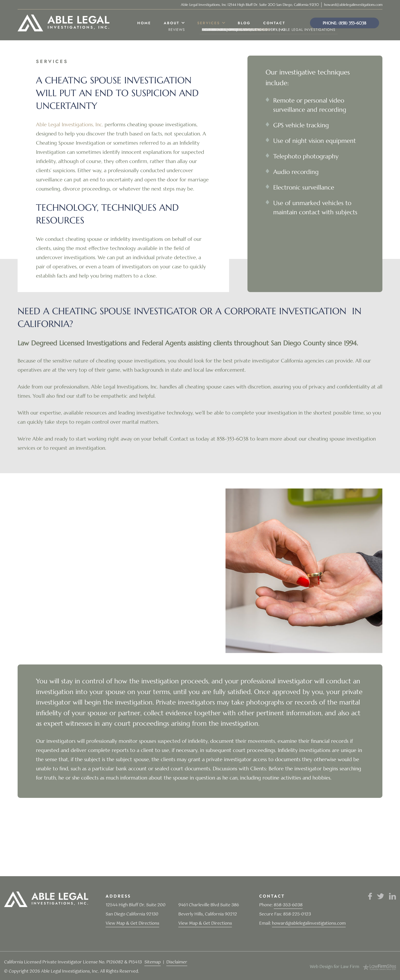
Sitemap (153, 962)
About (172, 23)
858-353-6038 (288, 905)
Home (144, 23)
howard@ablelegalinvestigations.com (353, 5)
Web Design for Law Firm (334, 967)
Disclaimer (177, 962)
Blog (244, 23)
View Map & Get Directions (132, 924)
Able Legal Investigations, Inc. (70, 125)
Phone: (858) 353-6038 (345, 23)
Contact (274, 23)
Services (209, 23)
